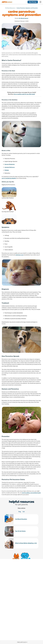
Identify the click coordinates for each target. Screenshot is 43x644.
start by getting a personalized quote (31, 493)
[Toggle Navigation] (40, 2)
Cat (24, 512)
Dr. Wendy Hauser (24, 18)
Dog (20, 512)
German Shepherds (10, 164)
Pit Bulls (7, 170)
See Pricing (33, 2)
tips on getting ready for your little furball (24, 94)
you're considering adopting (9, 178)
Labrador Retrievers (10, 167)
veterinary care (20, 255)
